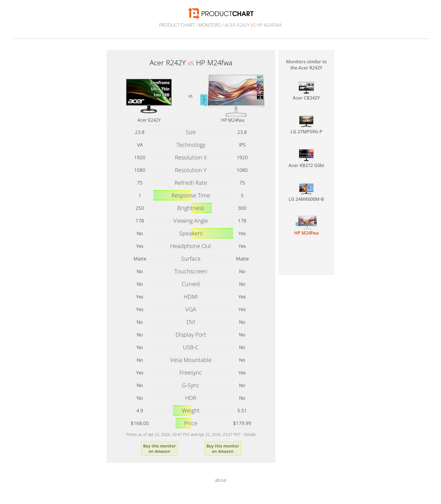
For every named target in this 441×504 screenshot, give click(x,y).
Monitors (210, 25)
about (221, 480)
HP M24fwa (233, 120)
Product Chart (177, 25)
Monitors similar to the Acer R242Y (306, 65)
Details (250, 434)
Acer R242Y (149, 120)
